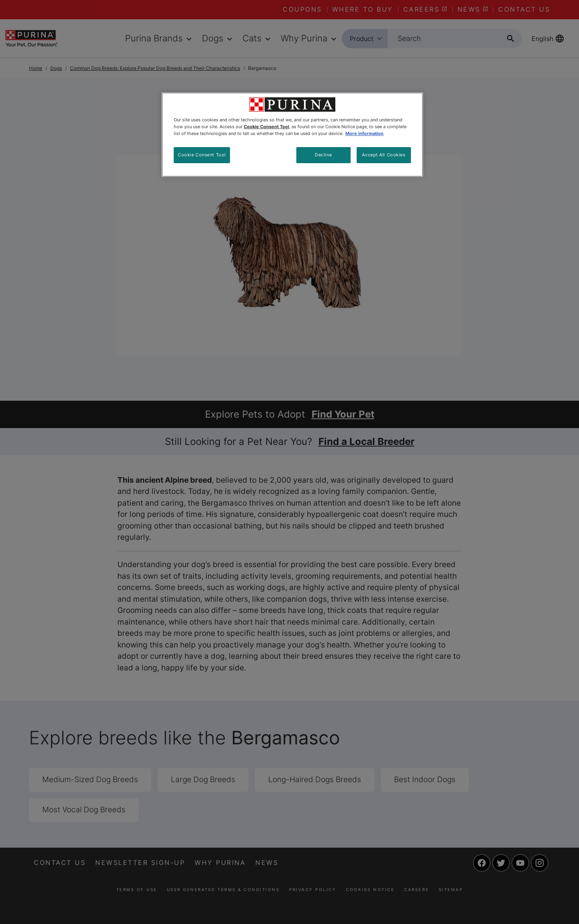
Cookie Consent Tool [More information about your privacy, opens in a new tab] (266, 127)
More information (364, 133)
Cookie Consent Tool (202, 155)
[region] (292, 135)
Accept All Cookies (384, 155)
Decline (323, 155)
